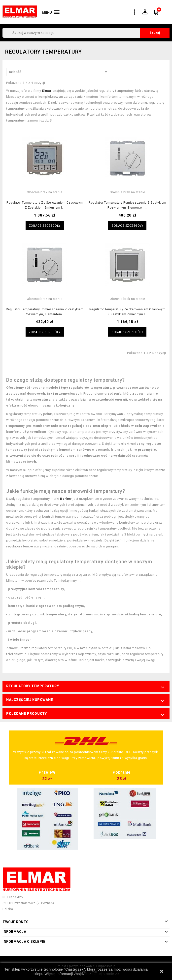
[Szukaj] (86, 33)
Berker (66, 499)
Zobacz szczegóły (45, 226)
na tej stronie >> (106, 974)
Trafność (58, 72)
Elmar (47, 91)
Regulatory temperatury (33, 686)
